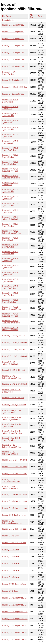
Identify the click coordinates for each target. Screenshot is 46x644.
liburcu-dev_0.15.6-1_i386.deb (10, 108)
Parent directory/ (9, 20)
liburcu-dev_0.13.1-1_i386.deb (10, 184)
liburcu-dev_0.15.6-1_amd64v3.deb (10, 149)
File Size (31, 16)
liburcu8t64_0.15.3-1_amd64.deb (10, 246)
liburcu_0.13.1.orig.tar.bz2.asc (15, 612)
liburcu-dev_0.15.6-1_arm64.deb (10, 142)
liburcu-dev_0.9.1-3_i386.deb (14, 87)
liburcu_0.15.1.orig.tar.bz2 (13, 39)
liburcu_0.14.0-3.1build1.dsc (14, 529)
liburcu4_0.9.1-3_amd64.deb (14, 405)
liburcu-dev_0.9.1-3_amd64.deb (10, 73)
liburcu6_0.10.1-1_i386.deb (14, 370)
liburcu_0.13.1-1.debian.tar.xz (15, 501)
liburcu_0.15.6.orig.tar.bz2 (13, 25)
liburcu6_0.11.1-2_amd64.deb (15, 356)
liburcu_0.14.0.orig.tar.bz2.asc (15, 632)
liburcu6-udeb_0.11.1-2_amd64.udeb (11, 411)
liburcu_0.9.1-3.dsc (10, 591)
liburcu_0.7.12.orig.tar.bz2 (13, 94)
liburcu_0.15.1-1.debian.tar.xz (15, 474)
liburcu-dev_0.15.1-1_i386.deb (10, 135)
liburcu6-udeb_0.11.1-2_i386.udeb (11, 391)
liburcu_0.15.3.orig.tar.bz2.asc (15, 639)
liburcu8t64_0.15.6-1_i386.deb (10, 260)
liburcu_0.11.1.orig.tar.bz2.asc (15, 605)
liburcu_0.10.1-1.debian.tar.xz (15, 508)
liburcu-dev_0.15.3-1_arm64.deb (10, 101)
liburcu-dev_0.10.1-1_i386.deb (10, 211)
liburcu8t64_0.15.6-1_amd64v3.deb (10, 287)
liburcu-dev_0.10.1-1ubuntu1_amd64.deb (11, 232)
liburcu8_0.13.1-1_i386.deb (14, 336)
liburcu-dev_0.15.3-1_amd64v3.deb (10, 163)
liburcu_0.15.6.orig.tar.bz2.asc (15, 626)
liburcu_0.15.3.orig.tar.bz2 (13, 32)
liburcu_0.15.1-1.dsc (11, 550)
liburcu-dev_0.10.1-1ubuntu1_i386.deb (10, 218)
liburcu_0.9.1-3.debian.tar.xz (14, 515)
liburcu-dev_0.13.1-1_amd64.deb (10, 191)
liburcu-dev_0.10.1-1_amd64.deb (10, 225)
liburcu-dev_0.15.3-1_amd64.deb (10, 128)
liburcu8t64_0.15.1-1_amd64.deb (10, 253)
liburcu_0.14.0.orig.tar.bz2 (13, 46)
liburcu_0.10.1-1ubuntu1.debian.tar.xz (12, 487)
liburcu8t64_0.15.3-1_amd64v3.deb (10, 301)
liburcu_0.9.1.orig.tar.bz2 (13, 80)
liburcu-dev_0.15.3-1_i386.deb (10, 121)
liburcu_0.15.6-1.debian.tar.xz (15, 460)
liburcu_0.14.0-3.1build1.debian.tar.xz (12, 481)
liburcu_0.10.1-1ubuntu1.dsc (14, 543)
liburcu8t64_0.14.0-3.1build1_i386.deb (10, 315)
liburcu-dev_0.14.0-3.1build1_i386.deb (10, 170)
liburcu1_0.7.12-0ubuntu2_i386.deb (10, 453)
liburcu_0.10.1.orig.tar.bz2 (13, 66)
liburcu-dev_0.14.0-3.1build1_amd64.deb (11, 177)
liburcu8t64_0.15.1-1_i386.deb (10, 266)
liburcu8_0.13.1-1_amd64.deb (15, 342)
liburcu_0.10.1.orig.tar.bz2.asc (15, 598)
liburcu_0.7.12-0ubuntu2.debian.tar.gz (12, 522)
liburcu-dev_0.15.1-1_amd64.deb (10, 115)
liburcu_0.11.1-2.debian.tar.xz (15, 494)
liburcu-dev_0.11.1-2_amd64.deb (10, 204)
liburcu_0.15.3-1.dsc (11, 556)
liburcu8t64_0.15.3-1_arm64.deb (10, 239)
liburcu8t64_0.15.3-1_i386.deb (10, 273)
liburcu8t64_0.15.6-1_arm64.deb (10, 280)
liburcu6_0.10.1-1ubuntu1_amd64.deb (11, 377)
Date (40, 16)
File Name (7, 16)
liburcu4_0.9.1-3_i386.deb (13, 398)
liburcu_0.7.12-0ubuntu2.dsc (14, 584)
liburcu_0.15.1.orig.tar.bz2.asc (15, 619)
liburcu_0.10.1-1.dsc (11, 536)
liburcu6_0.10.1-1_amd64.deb (15, 384)
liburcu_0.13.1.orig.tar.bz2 (13, 53)
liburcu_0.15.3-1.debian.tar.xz (15, 467)
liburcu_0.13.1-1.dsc (11, 577)
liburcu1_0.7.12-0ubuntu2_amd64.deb (11, 446)
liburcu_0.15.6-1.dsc (11, 563)
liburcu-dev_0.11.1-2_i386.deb (10, 198)
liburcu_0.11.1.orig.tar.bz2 (13, 59)
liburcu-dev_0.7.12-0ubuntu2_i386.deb (10, 329)
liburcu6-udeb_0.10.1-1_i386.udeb (11, 425)
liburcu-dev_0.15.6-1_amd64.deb (10, 156)
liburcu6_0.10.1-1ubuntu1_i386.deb (10, 363)
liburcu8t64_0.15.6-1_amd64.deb (10, 294)
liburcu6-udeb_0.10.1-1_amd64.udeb (11, 439)
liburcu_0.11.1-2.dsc (11, 570)
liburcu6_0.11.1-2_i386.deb (14, 349)
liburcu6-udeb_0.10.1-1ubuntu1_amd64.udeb (12, 432)
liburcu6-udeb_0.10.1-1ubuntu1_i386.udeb (11, 418)
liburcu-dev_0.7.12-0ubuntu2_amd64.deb (11, 308)
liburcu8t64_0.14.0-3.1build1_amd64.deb (11, 322)
